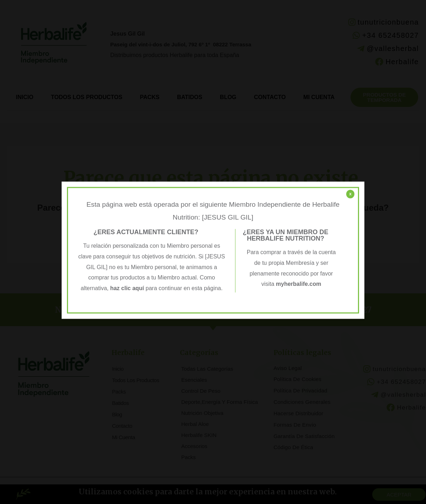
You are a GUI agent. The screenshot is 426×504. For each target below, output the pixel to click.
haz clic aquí (128, 288)
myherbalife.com (299, 284)
